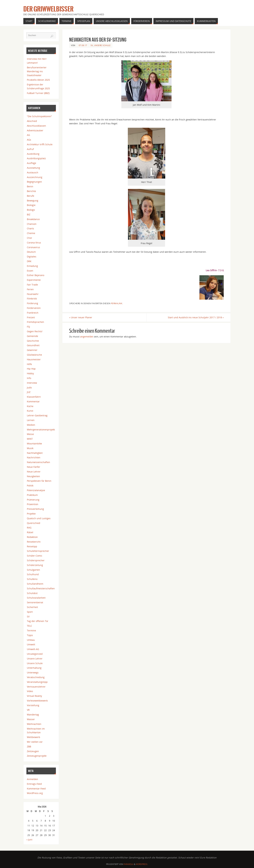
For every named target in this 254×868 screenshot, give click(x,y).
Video (30, 691)
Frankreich (33, 313)
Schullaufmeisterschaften (41, 588)
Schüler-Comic (35, 556)
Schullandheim (35, 584)
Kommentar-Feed (36, 789)
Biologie (31, 205)
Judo (29, 387)
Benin (30, 186)
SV (92, 45)
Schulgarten (33, 570)
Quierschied (34, 523)
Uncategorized (35, 654)
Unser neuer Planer (81, 317)
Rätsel (30, 532)
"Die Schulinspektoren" (39, 116)
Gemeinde (32, 336)
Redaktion (32, 537)
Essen (30, 271)
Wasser (31, 719)
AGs (29, 140)
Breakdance (33, 219)
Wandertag (33, 715)
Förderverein (34, 308)
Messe (30, 434)
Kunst (30, 411)
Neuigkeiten (33, 476)
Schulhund (33, 574)
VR (28, 710)
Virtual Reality (34, 696)
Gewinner (32, 350)
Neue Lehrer (34, 472)
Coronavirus (33, 247)
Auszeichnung (35, 177)
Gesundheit (33, 345)
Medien (31, 425)
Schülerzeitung (35, 565)
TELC (29, 626)
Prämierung (33, 500)
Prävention (33, 504)
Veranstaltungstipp (37, 682)
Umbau (31, 640)
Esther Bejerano (36, 275)
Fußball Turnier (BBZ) (38, 93)
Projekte (31, 514)
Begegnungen (34, 182)
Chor (29, 238)
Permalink (117, 303)
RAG (29, 528)
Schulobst (32, 593)
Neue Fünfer (34, 467)
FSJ (28, 327)
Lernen (31, 420)
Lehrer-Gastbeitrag (37, 415)
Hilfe (29, 364)
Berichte (31, 191)
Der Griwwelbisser (48, 9)
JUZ (29, 392)
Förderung (32, 303)
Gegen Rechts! (35, 331)
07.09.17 (83, 45)
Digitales (32, 257)
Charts (30, 228)
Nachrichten (34, 457)
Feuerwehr (33, 294)
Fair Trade (32, 285)
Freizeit (31, 317)
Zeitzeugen (33, 751)
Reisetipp (32, 546)
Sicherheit (32, 607)
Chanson (32, 224)
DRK (29, 261)
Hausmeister (34, 359)
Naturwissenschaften (38, 462)
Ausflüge (32, 163)
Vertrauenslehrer (36, 687)
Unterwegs (33, 673)
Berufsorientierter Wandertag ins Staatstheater (37, 71)
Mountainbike (34, 443)
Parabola (129, 864)
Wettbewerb (34, 737)
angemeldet (87, 337)
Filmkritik (32, 299)
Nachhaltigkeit (35, 453)
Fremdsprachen (35, 322)
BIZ (29, 214)
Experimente (34, 280)
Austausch (33, 172)
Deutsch (31, 252)
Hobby (30, 373)
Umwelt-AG (33, 649)
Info (29, 378)
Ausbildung (33, 154)
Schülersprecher (36, 560)
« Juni (29, 840)
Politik (30, 486)
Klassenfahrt (34, 397)
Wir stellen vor (35, 742)
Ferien (30, 289)
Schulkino (32, 579)
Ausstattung (33, 168)
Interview (32, 383)
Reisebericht (34, 542)
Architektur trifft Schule (40, 144)
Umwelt (31, 644)
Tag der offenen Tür (38, 621)
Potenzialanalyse (36, 490)
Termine (31, 630)
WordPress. (142, 864)
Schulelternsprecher (38, 551)
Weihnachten (34, 724)
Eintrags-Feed (34, 784)
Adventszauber (35, 130)
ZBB (29, 747)
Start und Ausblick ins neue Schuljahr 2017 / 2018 (196, 317)
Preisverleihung (35, 509)
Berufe (31, 196)
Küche (30, 406)
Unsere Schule (102, 45)
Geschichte (33, 341)
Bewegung (33, 201)
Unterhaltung (34, 668)
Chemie (31, 233)
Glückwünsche (34, 355)
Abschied (32, 121)
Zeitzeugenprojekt (37, 756)
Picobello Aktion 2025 (38, 80)
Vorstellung (33, 705)
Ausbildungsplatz (36, 158)
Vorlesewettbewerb (37, 701)
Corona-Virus (34, 243)
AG (28, 135)
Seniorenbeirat (35, 602)
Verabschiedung (36, 677)
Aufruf (30, 149)
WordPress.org (35, 793)
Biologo (31, 210)
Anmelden (32, 779)
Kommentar (33, 401)
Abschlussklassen (36, 126)
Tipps (30, 635)
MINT (30, 439)
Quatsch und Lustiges (39, 518)
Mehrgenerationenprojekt (41, 430)
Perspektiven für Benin (39, 481)
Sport (30, 612)
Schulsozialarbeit (36, 598)
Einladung (32, 266)
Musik (30, 448)
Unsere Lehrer (35, 659)
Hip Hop (31, 369)
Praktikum (32, 495)
